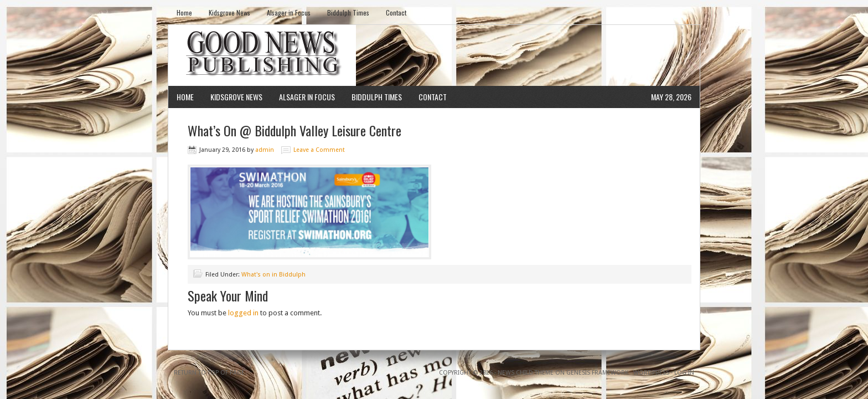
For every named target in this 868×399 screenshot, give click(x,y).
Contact (396, 12)
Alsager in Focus (289, 12)
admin (265, 150)
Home (184, 12)
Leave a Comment (319, 150)
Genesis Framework (597, 373)
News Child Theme (526, 373)
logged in (243, 313)
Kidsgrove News (229, 12)
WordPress (651, 373)
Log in (684, 373)
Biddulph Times (348, 12)
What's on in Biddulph (273, 275)
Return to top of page (209, 373)
